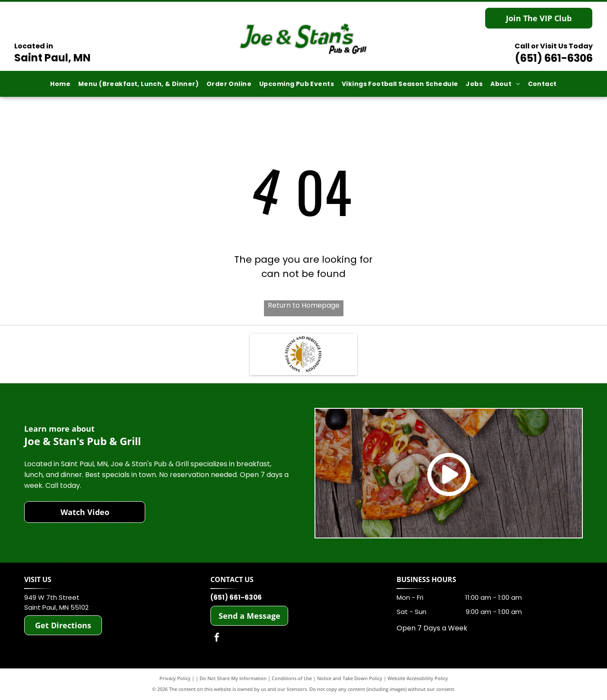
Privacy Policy (175, 679)
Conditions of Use (292, 679)
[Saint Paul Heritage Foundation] (303, 355)
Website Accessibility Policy (418, 679)
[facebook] (217, 640)
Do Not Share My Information (233, 679)
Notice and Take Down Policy (350, 679)
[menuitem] (60, 84)
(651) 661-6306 (554, 58)
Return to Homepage (304, 305)
